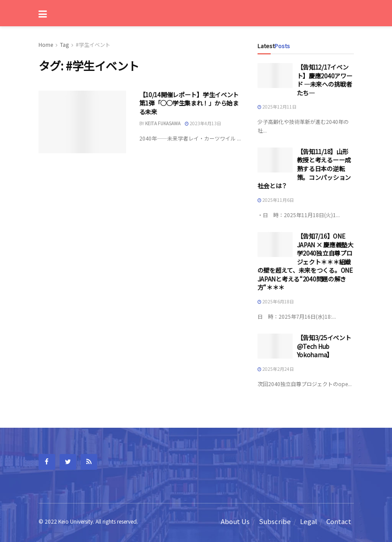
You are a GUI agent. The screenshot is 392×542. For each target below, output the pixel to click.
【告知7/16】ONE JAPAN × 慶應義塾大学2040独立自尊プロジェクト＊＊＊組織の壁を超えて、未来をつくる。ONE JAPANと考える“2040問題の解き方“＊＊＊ (305, 262)
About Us (235, 521)
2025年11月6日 (276, 200)
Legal (309, 521)
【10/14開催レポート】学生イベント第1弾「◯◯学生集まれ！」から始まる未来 (189, 103)
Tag (64, 44)
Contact (339, 521)
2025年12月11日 (277, 107)
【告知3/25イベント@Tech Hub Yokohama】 (324, 346)
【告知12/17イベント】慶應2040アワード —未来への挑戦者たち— (325, 80)
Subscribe (275, 521)
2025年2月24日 (276, 369)
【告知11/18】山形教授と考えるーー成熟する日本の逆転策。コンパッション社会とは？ (304, 169)
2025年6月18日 (276, 301)
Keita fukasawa (163, 123)
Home (46, 44)
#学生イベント (93, 44)
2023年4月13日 (203, 123)
